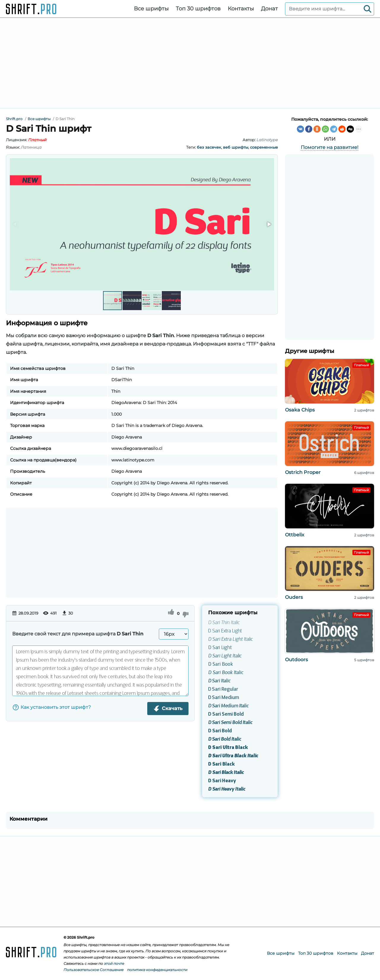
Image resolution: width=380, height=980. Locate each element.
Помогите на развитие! (330, 147)
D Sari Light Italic (225, 656)
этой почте (114, 963)
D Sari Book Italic (226, 673)
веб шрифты (236, 147)
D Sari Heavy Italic (227, 789)
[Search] (368, 9)
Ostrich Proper (303, 472)
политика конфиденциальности (157, 970)
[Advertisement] (190, 63)
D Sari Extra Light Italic (230, 640)
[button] (269, 224)
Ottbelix (295, 535)
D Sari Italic (219, 681)
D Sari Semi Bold (226, 714)
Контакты (241, 9)
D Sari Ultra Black (228, 748)
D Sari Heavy (222, 781)
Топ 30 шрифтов (198, 9)
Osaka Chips (300, 410)
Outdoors (296, 660)
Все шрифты (151, 9)
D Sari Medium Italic (228, 706)
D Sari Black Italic (226, 773)
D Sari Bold (220, 731)
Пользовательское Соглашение (94, 970)
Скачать (168, 709)
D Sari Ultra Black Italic (233, 756)
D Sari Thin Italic (224, 623)
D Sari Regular (223, 690)
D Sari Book (221, 665)
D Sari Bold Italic (225, 739)
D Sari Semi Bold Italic (230, 723)
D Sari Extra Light (225, 631)
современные (264, 147)
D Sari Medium (224, 698)
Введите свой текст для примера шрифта (78, 634)
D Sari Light (220, 648)
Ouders (294, 597)
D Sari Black (221, 764)
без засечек (209, 147)
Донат (269, 9)
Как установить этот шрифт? (52, 707)
